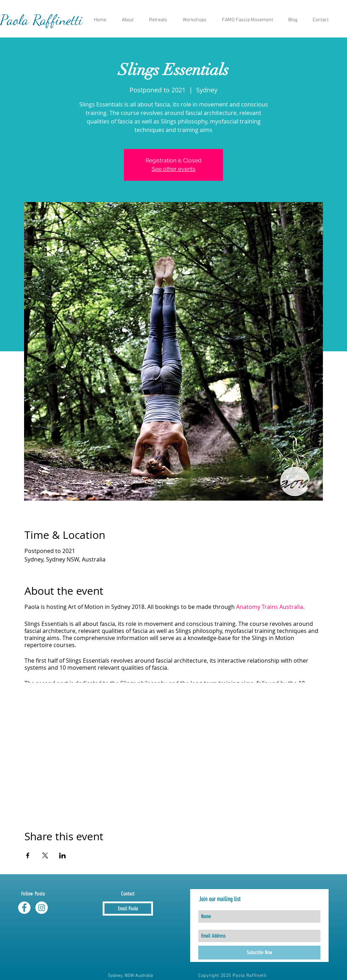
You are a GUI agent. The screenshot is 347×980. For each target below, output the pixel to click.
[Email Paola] (128, 909)
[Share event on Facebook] (28, 855)
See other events (173, 169)
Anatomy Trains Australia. (270, 607)
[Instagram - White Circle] (42, 908)
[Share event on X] (45, 855)
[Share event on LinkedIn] (62, 855)
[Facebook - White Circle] (24, 908)
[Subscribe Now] (259, 953)
